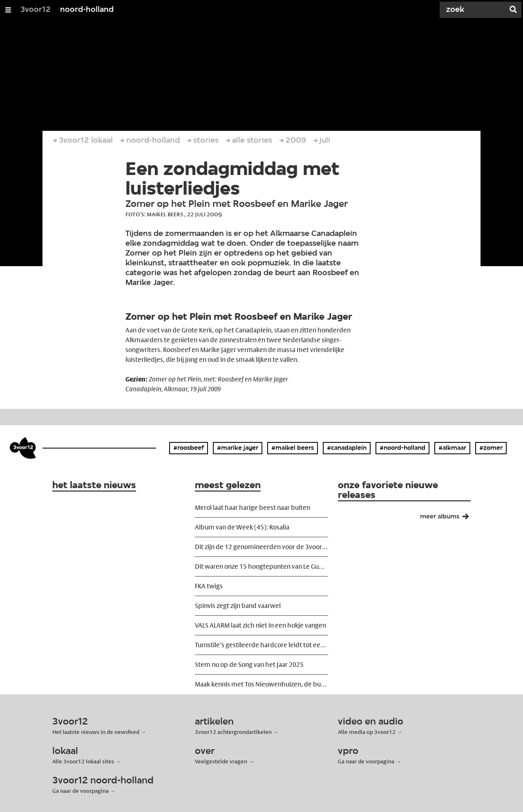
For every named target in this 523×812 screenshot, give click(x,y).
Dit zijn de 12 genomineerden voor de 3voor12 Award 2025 (261, 547)
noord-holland (87, 10)
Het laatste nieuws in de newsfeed (96, 732)
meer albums (448, 518)
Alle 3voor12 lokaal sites (83, 761)
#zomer (491, 448)
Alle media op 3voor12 (367, 732)
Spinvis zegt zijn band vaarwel (238, 606)
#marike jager (238, 448)
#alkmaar (452, 448)
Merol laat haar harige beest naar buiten (253, 508)
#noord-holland (402, 448)
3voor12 (36, 10)
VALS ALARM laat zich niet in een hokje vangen (260, 625)
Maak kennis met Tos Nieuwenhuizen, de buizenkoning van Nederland (261, 684)
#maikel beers (293, 448)
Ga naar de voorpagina (366, 761)
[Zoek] (474, 10)
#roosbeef (189, 448)
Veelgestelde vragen (221, 761)
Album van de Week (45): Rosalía (242, 527)
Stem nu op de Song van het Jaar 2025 (249, 665)
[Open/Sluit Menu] (8, 10)
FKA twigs (209, 586)
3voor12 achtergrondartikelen (233, 732)
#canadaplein (347, 448)
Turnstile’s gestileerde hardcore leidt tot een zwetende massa (261, 645)
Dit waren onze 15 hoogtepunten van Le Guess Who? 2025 (261, 566)
